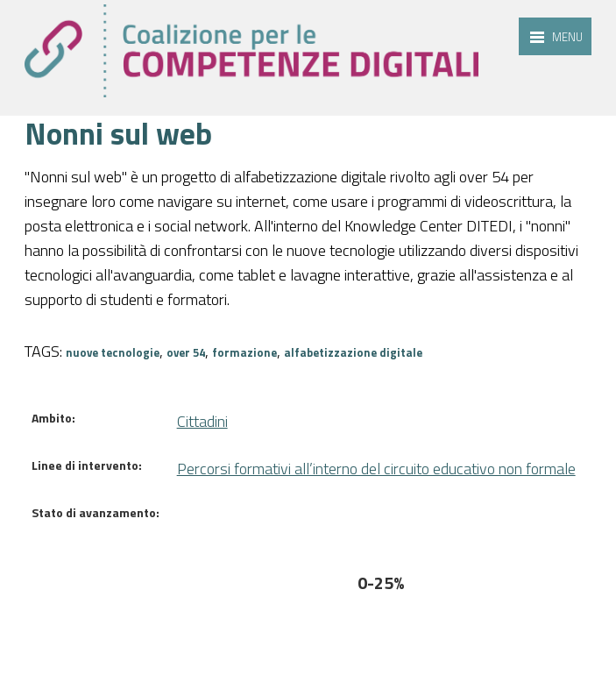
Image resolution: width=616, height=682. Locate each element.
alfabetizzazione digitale (353, 352)
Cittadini (202, 421)
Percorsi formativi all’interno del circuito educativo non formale (376, 469)
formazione (244, 352)
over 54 (186, 352)
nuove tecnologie (113, 352)
